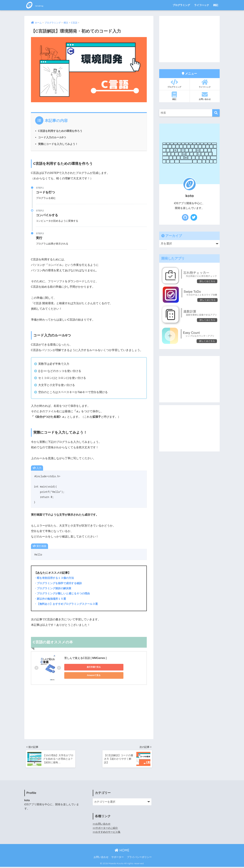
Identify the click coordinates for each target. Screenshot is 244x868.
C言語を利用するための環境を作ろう (60, 131)
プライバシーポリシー (139, 858)
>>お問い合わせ (102, 825)
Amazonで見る (111, 667)
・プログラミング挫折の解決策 (54, 588)
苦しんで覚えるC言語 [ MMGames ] (85, 658)
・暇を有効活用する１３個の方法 (55, 578)
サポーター (118, 858)
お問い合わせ (205, 96)
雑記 (216, 5)
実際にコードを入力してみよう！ (58, 144)
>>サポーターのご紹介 (106, 829)
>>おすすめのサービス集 (108, 833)
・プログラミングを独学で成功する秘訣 (59, 583)
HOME (122, 851)
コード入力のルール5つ (52, 137)
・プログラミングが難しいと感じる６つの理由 (64, 593)
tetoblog (39, 5)
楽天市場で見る (79, 667)
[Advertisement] (89, 713)
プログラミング (181, 5)
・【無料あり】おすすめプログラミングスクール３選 (68, 604)
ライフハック (202, 5)
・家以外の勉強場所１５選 (51, 599)
